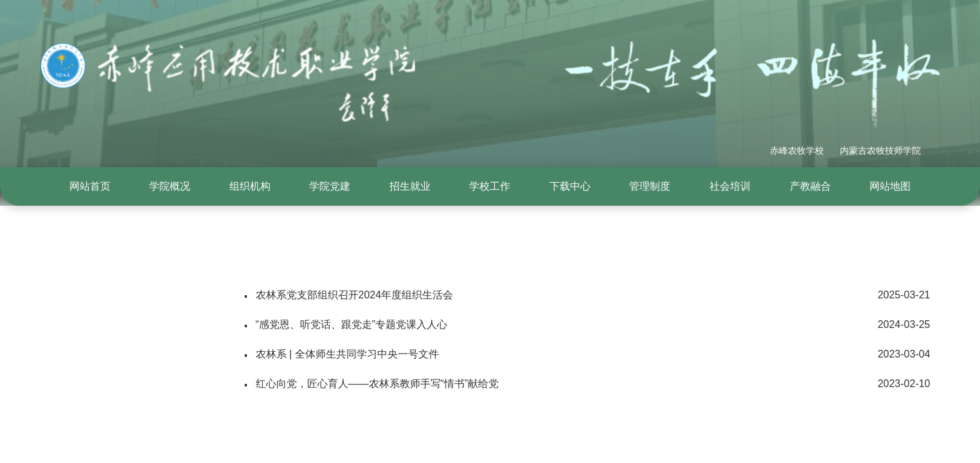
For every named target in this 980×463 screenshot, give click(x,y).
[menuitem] (90, 186)
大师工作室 (95, 425)
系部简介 (89, 327)
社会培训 (730, 186)
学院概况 (170, 186)
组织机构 (250, 186)
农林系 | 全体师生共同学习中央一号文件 (587, 354)
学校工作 (490, 186)
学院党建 (330, 186)
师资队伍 (89, 392)
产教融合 (810, 186)
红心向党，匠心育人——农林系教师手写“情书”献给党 (587, 384)
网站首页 (90, 186)
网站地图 (890, 186)
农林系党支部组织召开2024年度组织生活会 (587, 295)
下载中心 (570, 186)
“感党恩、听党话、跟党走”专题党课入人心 (587, 325)
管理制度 (650, 186)
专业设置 (89, 359)
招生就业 (410, 186)
